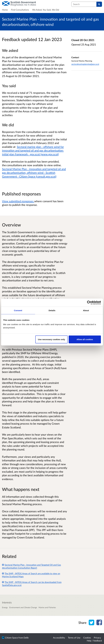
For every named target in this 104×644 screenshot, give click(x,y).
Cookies (87, 638)
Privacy (97, 638)
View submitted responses (18, 201)
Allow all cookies (85, 339)
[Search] (99, 4)
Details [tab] (52, 310)
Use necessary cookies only (51, 339)
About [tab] (86, 310)
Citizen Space (11, 638)
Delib (26, 638)
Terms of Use (74, 638)
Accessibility (59, 638)
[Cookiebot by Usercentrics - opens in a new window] (89, 303)
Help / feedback (94, 641)
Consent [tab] (18, 310)
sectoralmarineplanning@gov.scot (85, 64)
